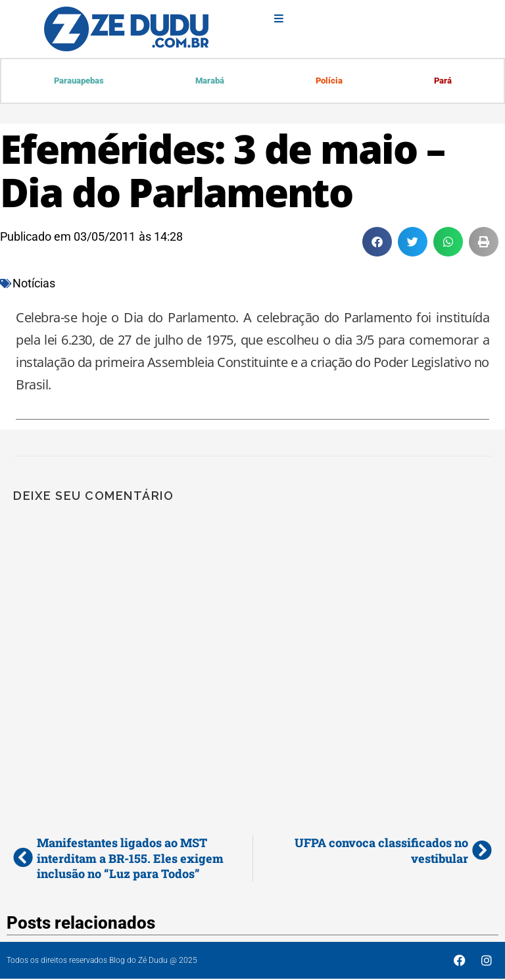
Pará (442, 81)
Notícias (34, 284)
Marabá (210, 81)
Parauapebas (79, 81)
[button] (377, 243)
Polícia (328, 81)
